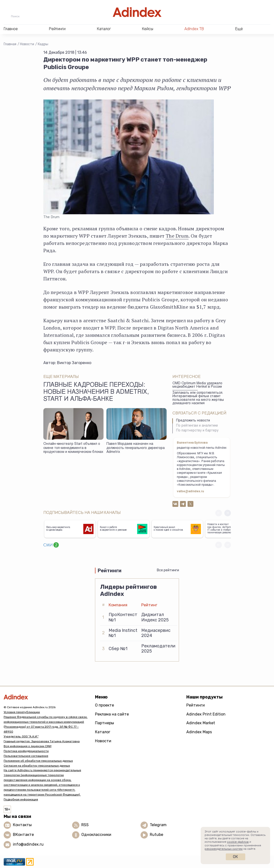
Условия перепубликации (22, 712)
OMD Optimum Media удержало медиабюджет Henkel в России (197, 385)
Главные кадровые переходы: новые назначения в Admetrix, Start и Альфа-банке (96, 393)
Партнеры (104, 723)
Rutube (156, 835)
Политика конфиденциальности (26, 751)
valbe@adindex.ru (190, 492)
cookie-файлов (238, 842)
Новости (27, 44)
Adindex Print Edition (206, 714)
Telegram (158, 825)
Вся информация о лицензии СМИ (28, 746)
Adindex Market (201, 723)
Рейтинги (196, 705)
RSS (85, 825)
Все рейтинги (168, 570)
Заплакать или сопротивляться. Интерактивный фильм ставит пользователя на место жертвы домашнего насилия (198, 398)
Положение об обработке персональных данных (38, 761)
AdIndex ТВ (194, 29)
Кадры (43, 44)
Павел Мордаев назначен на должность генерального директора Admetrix (136, 448)
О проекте (104, 705)
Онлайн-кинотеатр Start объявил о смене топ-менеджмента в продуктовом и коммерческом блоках (73, 448)
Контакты (22, 825)
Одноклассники (96, 835)
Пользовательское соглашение (26, 756)
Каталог (103, 732)
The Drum (177, 236)
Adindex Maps (199, 732)
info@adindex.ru (28, 845)
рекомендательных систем (224, 849)
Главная (10, 44)
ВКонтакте (23, 835)
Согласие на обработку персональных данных (37, 766)
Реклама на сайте (112, 714)
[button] (228, 513)
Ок (235, 857)
